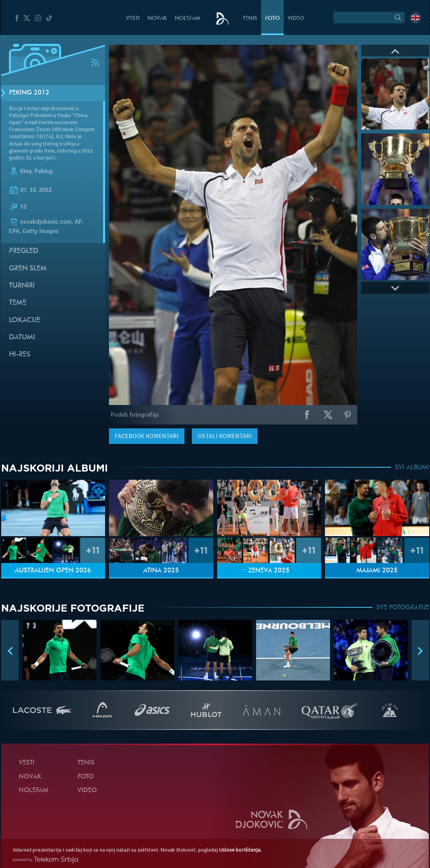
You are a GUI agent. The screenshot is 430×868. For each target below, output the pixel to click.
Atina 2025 (161, 571)
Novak (157, 18)
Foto (272, 18)
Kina (26, 171)
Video (296, 18)
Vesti (133, 18)
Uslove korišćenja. (240, 850)
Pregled (24, 251)
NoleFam (187, 18)
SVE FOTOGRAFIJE (403, 608)
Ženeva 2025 (269, 571)
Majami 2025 (377, 571)
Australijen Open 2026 (53, 571)
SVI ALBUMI (412, 468)
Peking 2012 (29, 93)
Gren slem (28, 269)
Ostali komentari (225, 436)
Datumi (22, 338)
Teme (18, 303)
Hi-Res (20, 355)
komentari (147, 436)
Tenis (250, 18)
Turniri (22, 286)
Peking (44, 171)
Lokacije (25, 320)
